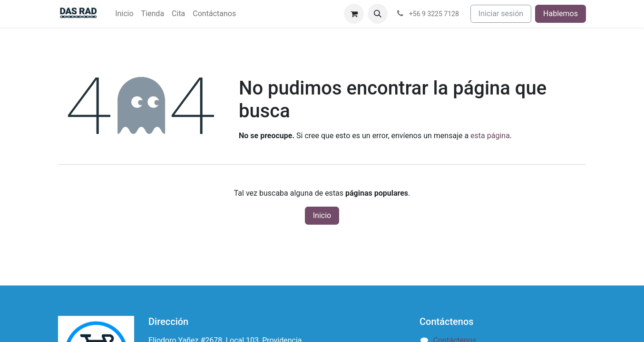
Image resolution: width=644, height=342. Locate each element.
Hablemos (561, 14)
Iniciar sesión (501, 14)
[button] (378, 14)
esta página (490, 136)
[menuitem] (124, 14)
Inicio (322, 215)
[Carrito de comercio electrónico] (354, 14)
